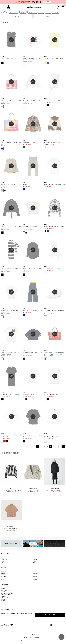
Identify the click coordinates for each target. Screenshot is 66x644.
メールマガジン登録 (50, 615)
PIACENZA (3, 579)
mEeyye (35, 576)
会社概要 (3, 601)
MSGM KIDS (36, 573)
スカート (35, 560)
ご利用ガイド (4, 589)
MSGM (35, 572)
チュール (56, 12)
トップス (3, 558)
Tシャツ (41, 12)
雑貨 (34, 563)
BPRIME (3, 578)
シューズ (3, 563)
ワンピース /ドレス (5, 560)
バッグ (35, 561)
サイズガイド (4, 592)
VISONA (35, 579)
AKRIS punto (4, 573)
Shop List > (37, 637)
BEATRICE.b (4, 575)
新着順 (47, 16)
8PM (34, 575)
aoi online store (34, 7)
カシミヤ (23, 12)
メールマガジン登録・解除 (7, 593)
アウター (35, 558)
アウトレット (14, 12)
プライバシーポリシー (6, 598)
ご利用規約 (4, 596)
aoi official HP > (28, 637)
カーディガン (32, 12)
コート (48, 12)
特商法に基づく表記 (6, 595)
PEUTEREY (3, 576)
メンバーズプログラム (6, 590)
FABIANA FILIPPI (5, 572)
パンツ (3, 561)
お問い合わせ (4, 599)
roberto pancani (37, 578)
